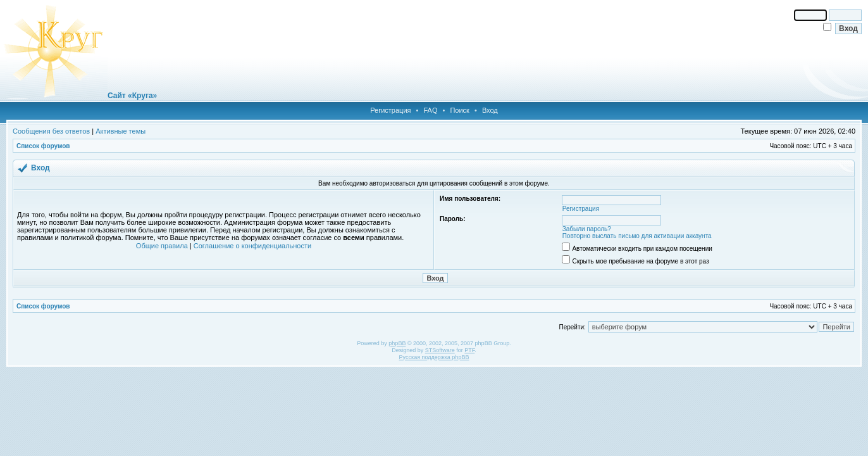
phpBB (397, 343)
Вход (490, 110)
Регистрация (390, 110)
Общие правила (162, 246)
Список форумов (43, 146)
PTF (469, 350)
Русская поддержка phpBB (434, 357)
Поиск (459, 110)
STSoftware (440, 350)
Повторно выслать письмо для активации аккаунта (637, 236)
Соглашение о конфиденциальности (252, 246)
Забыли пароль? (587, 229)
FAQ (430, 110)
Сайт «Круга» (132, 96)
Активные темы (121, 131)
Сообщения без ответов (51, 131)
